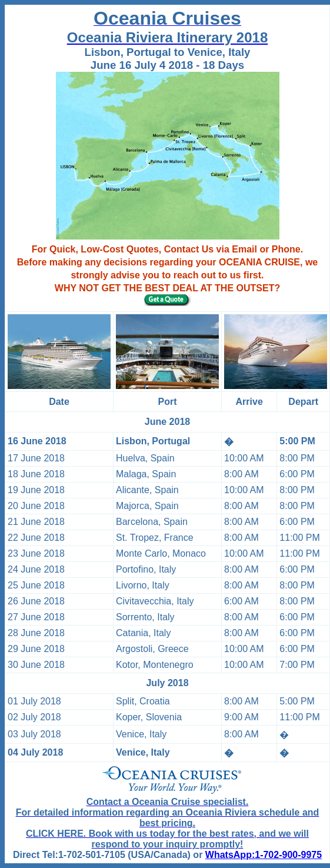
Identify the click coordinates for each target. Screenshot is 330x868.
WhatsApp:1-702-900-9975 (264, 855)
